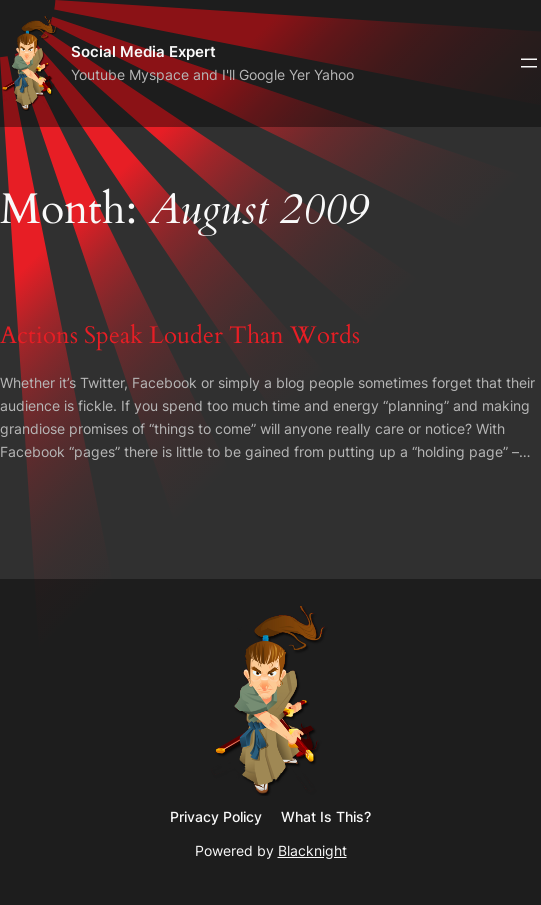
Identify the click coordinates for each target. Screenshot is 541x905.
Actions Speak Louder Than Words (180, 336)
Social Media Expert (143, 51)
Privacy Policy (216, 816)
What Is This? (326, 816)
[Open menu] (529, 63)
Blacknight (312, 850)
